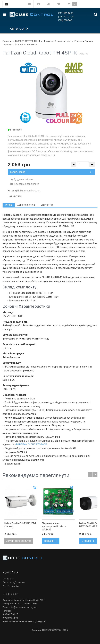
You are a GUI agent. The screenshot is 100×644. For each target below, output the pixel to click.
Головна (7, 41)
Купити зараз (51, 172)
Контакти (8, 579)
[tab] (9, 205)
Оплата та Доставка (14, 583)
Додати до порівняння (25, 184)
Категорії (17, 28)
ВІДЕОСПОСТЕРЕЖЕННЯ (28, 41)
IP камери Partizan (84, 41)
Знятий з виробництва (19, 541)
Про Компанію (11, 586)
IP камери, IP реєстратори (57, 41)
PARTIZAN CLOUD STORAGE (31, 445)
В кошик (51, 541)
